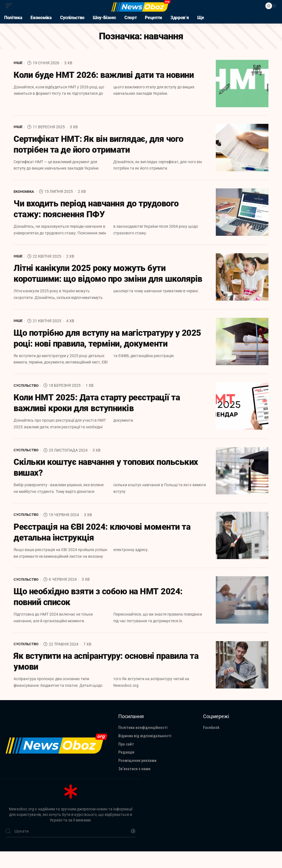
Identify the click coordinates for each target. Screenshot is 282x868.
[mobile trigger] (10, 6)
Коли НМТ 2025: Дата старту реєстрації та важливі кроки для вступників (101, 417)
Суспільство (27, 399)
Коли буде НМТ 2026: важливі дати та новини (108, 75)
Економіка (25, 192)
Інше (18, 63)
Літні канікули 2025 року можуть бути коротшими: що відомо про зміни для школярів (93, 281)
